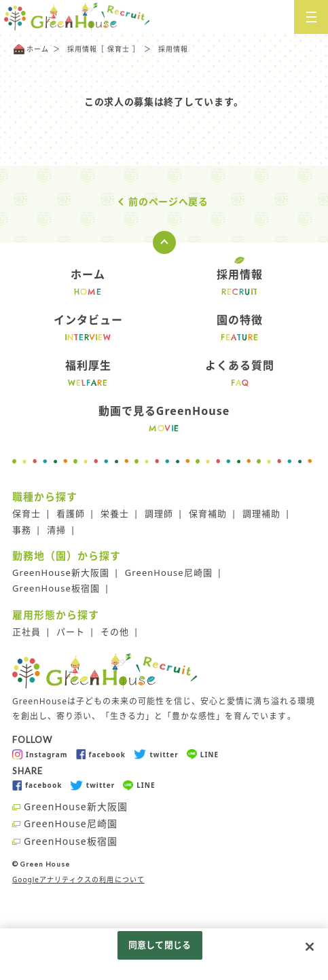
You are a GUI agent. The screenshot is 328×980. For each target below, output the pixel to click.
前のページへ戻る (168, 201)
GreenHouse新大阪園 (61, 573)
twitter (156, 754)
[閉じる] (310, 947)
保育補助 (208, 513)
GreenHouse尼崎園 (169, 573)
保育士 (26, 513)
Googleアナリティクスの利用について (78, 879)
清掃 (56, 530)
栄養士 (115, 513)
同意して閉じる (160, 945)
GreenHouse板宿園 (56, 588)
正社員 (26, 632)
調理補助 (261, 513)
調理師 (159, 513)
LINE (203, 754)
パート (71, 632)
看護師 (71, 513)
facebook (101, 754)
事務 (22, 530)
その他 (115, 632)
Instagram (40, 754)
